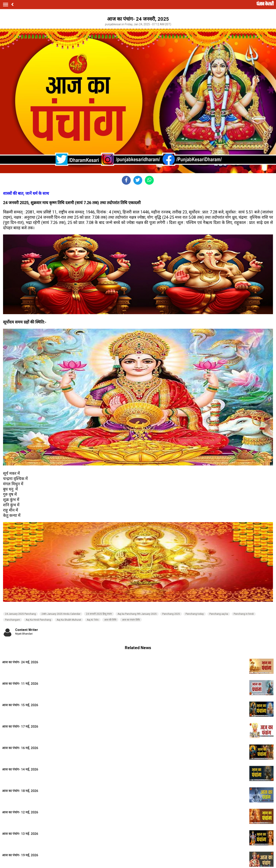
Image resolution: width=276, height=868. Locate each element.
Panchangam (13, 620)
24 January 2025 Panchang (20, 614)
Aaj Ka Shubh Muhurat (69, 620)
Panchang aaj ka (219, 614)
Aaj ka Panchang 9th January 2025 (137, 614)
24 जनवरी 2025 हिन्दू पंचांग (99, 614)
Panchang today (195, 614)
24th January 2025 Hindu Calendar (61, 614)
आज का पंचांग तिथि (131, 620)
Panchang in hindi (244, 614)
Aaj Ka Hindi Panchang (38, 620)
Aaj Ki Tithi (93, 620)
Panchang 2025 (171, 614)
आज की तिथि (110, 620)
